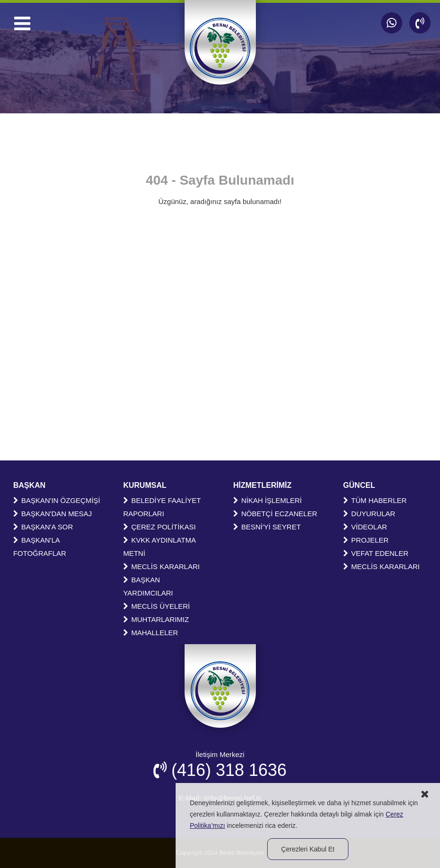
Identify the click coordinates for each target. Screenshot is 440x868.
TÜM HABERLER (375, 500)
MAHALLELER (151, 633)
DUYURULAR (369, 514)
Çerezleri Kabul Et (308, 849)
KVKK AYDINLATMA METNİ (159, 547)
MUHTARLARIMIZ (156, 619)
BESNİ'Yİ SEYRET (267, 527)
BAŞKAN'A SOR (43, 527)
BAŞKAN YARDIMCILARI (148, 586)
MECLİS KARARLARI (161, 566)
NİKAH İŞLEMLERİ (267, 500)
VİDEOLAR (365, 527)
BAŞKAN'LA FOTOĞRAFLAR (40, 547)
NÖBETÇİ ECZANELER (275, 514)
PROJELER (366, 540)
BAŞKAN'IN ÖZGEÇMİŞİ (57, 500)
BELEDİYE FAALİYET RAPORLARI (162, 507)
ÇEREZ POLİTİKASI (160, 527)
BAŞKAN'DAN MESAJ (53, 514)
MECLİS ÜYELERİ (157, 606)
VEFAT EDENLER (376, 553)
